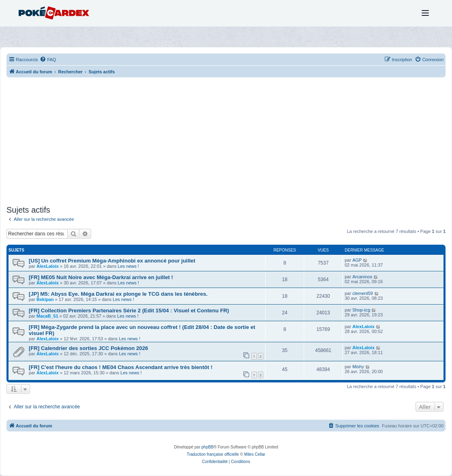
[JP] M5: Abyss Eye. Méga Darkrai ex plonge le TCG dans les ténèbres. (118, 294)
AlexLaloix (48, 266)
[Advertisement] (226, 142)
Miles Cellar (255, 454)
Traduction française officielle (213, 454)
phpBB (207, 447)
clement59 (363, 293)
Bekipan (45, 299)
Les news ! (129, 266)
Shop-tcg (361, 310)
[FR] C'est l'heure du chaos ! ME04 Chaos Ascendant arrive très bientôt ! (121, 367)
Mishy (358, 367)
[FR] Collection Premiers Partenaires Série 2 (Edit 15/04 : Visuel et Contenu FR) (129, 311)
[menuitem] (48, 60)
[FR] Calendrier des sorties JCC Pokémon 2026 (88, 348)
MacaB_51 (47, 316)
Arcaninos (362, 277)
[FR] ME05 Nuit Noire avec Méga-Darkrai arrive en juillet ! (101, 277)
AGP (357, 260)
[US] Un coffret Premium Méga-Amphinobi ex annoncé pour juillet (112, 261)
